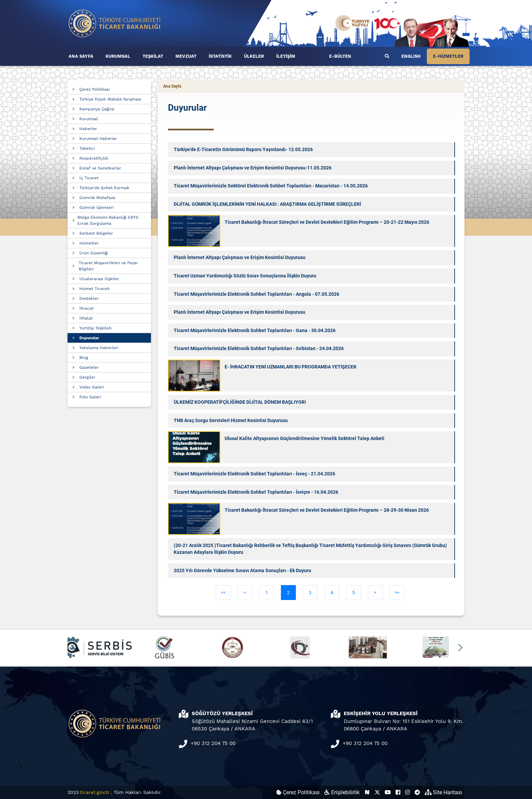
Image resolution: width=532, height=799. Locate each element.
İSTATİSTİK (220, 56)
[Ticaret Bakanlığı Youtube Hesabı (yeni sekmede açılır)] (388, 792)
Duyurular (89, 338)
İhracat (87, 308)
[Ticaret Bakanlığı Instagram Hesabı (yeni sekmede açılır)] (407, 792)
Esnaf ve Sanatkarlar (100, 168)
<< (223, 593)
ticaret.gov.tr (95, 792)
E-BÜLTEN (340, 56)
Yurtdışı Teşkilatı (96, 328)
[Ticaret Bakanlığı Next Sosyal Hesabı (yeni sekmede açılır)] (367, 792)
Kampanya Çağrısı (97, 109)
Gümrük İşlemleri (97, 207)
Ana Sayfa (172, 86)
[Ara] (387, 56)
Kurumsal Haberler (98, 139)
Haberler (88, 129)
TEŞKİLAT (153, 56)
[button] (460, 648)
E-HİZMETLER (448, 56)
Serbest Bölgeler (96, 233)
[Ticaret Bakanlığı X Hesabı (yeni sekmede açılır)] (377, 792)
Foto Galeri (90, 397)
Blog (84, 358)
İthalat (86, 318)
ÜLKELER (254, 56)
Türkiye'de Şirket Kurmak (104, 188)
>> (397, 593)
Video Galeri (92, 387)
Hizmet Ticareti (94, 289)
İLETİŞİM (286, 56)
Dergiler (87, 377)
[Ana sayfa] (115, 23)
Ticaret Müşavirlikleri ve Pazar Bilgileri (108, 266)
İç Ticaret (89, 178)
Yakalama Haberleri (99, 348)
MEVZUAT (186, 56)
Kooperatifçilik (94, 158)
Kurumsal (89, 119)
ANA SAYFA (81, 56)
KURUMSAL (118, 56)
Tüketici (87, 148)
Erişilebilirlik (342, 792)
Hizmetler (89, 243)
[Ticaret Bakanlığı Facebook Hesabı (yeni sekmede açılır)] (398, 792)
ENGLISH (411, 56)
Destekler (89, 298)
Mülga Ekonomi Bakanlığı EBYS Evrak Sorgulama (108, 220)
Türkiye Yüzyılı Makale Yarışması (110, 99)
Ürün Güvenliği (94, 253)
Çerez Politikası (94, 89)
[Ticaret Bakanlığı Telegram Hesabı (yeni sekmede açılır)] (417, 792)
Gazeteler (89, 367)
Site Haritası (443, 792)
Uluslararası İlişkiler (99, 279)
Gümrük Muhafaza (97, 198)
